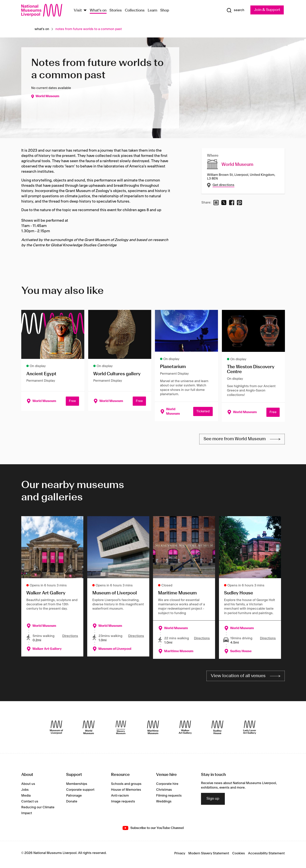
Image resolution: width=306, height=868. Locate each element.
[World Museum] (89, 730)
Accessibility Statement (266, 856)
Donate (72, 804)
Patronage (74, 798)
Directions (70, 637)
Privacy (180, 856)
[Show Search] (233, 10)
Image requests (123, 804)
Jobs (25, 792)
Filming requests (169, 798)
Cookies (239, 856)
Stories (116, 11)
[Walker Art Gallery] (185, 730)
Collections (135, 11)
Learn (153, 11)
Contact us (30, 804)
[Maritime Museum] (153, 730)
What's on (98, 11)
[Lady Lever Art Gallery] (250, 730)
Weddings (164, 804)
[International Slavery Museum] (121, 730)
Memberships (77, 786)
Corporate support (80, 792)
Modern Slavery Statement (209, 856)
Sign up (213, 801)
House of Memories (126, 792)
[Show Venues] (85, 11)
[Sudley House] (217, 730)
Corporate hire (167, 786)
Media (26, 798)
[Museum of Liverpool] (56, 730)
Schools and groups (126, 786)
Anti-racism (120, 798)
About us (28, 786)
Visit (78, 11)
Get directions (223, 185)
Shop (165, 11)
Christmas (164, 792)
